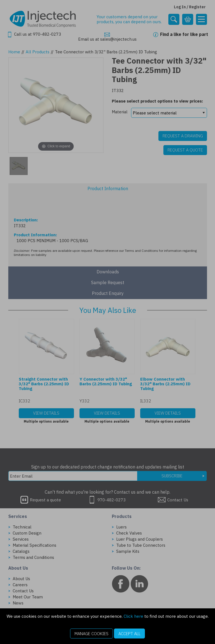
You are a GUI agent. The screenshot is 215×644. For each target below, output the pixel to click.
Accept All (129, 634)
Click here (133, 616)
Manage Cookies (91, 634)
